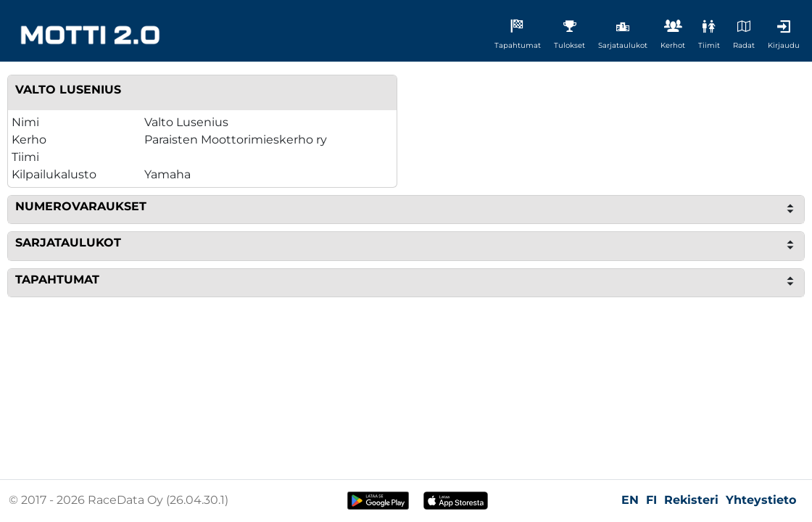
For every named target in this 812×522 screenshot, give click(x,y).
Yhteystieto (761, 500)
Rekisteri (691, 500)
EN (630, 500)
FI (651, 500)
